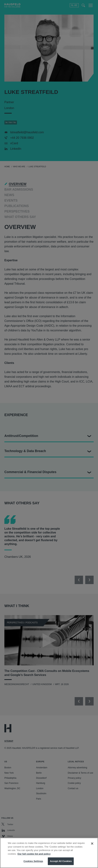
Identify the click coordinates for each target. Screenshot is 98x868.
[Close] (92, 848)
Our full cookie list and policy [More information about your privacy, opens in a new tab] (34, 858)
